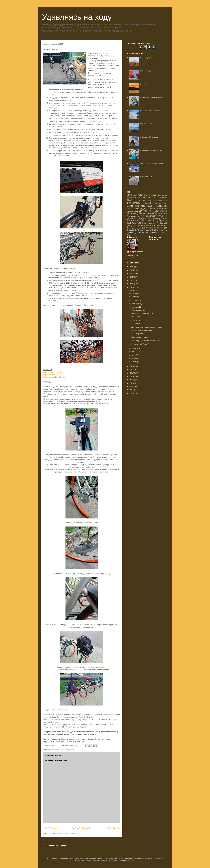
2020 (132, 287)
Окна (140, 218)
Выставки (137, 200)
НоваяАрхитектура (154, 216)
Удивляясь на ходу (77, 17)
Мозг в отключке (138, 310)
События (148, 226)
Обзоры (63, 749)
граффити (161, 200)
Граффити (134, 203)
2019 (132, 290)
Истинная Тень (146, 177)
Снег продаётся (147, 58)
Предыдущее (112, 828)
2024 (132, 273)
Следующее (50, 828)
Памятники (132, 220)
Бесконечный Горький (140, 344)
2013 (132, 383)
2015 (132, 376)
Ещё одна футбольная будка (152, 150)
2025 (132, 270)
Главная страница (81, 828)
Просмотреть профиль (132, 256)
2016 (132, 373)
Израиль (131, 209)
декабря (135, 293)
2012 (132, 386)
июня (134, 352)
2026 (132, 267)
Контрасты (158, 209)
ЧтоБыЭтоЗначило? (149, 233)
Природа (163, 220)
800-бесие (132, 195)
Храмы (130, 230)
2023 (132, 277)
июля (134, 348)
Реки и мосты (148, 223)
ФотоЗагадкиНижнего (155, 228)
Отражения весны (148, 124)
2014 (132, 380)
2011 (132, 390)
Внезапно (146, 197)
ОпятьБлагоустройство (155, 218)
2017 (132, 369)
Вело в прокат (137, 334)
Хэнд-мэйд (146, 230)
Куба (162, 211)
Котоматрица (132, 211)
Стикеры (159, 225)
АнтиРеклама (53, 749)
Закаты (158, 203)
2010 (132, 393)
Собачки (136, 226)
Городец (149, 200)
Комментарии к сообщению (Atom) (71, 833)
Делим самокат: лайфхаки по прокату (147, 327)
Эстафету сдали (147, 84)
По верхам (149, 220)
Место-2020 (163, 214)
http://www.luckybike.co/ (53, 375)
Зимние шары (146, 71)
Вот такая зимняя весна (150, 111)
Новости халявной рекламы (143, 313)
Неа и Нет (135, 317)
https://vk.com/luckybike (53, 372)
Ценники (131, 233)
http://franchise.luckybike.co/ (54, 377)
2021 (132, 284)
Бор (163, 195)
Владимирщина (132, 198)
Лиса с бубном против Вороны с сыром (147, 341)
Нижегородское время (140, 337)
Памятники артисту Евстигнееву (153, 97)
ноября (135, 297)
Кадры (143, 208)
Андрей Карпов (136, 252)
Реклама (70, 749)
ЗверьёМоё (158, 206)
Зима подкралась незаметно (152, 164)
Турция (139, 228)
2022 (132, 280)
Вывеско (163, 197)
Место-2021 (136, 216)
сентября (136, 304)
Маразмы (132, 213)
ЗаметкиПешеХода (136, 206)
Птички (135, 223)
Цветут (160, 230)
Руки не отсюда (138, 320)
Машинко (147, 213)
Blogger (131, 860)
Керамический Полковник (142, 330)
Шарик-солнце (137, 324)
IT (166, 233)
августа (135, 307)
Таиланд (130, 228)
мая (134, 355)
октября (135, 300)
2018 (132, 366)
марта (135, 362)
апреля (135, 358)
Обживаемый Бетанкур (150, 137)
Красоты (148, 211)
